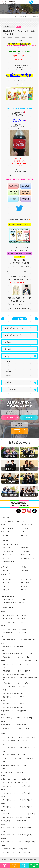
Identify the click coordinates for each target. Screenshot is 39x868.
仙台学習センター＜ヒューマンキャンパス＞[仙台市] (17, 629)
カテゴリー (9, 356)
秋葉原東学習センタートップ (14, 328)
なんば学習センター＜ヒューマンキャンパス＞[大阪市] (18, 758)
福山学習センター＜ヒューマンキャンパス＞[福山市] (17, 786)
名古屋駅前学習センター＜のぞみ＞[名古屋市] (16, 741)
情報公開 (5, 525)
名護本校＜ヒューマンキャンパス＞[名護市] (15, 849)
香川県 (3, 796)
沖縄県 (3, 845)
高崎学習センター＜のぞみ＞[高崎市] (13, 647)
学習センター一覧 (12, 16)
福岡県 (3, 810)
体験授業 (29, 417)
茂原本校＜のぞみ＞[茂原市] (29, 660)
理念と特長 (6, 518)
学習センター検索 (8, 528)
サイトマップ (6, 574)
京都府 (3, 762)
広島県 (3, 776)
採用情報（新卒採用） (9, 562)
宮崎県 (3, 831)
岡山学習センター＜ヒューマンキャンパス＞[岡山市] (17, 793)
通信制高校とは (25, 555)
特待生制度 (6, 558)
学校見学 (5, 571)
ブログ (7, 368)
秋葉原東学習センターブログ (14, 335)
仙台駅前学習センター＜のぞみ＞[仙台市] (15, 633)
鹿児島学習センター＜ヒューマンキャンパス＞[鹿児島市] (19, 842)
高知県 (3, 803)
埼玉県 (3, 650)
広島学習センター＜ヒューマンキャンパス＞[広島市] (17, 779)
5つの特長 (24, 532)
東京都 (3, 667)
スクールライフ (7, 548)
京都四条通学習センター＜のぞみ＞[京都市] (15, 765)
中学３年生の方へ (26, 579)
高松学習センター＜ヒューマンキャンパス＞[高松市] (17, 800)
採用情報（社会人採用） (27, 558)
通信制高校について (27, 525)
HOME (2, 16)
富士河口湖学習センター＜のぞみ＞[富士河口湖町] (17, 718)
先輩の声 (8, 342)
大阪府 (3, 751)
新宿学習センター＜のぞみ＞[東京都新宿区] (15, 674)
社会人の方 (6, 586)
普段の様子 (9, 375)
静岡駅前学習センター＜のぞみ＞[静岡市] (15, 725)
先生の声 (8, 349)
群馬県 (3, 643)
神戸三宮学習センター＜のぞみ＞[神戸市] (15, 772)
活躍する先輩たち (8, 551)
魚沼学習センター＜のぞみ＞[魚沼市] (13, 707)
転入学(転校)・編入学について (11, 544)
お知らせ (8, 362)
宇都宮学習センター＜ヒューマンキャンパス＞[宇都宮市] (19, 640)
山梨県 (3, 714)
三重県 (3, 744)
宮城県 (3, 626)
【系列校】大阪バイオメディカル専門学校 (14, 599)
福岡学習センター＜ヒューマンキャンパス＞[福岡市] (17, 817)
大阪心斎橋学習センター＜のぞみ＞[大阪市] (15, 755)
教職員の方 (6, 590)
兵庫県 (3, 769)
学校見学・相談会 (20, 431)
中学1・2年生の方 (8, 579)
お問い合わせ (25, 571)
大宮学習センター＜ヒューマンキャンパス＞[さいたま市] (19, 653)
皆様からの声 (25, 548)
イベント (8, 365)
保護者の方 (24, 586)
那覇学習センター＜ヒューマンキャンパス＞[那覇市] (17, 852)
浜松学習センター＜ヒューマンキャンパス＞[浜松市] (17, 728)
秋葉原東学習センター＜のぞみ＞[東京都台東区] (17, 683)
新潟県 (3, 700)
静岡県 (3, 721)
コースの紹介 (25, 528)
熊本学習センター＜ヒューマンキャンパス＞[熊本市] (17, 828)
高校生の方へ (7, 583)
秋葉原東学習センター (25, 16)
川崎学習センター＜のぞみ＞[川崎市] (13, 693)
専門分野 (8, 372)
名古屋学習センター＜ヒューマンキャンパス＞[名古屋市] (19, 737)
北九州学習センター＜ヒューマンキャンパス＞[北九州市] (19, 814)
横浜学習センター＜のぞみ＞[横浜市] (13, 697)
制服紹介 (5, 535)
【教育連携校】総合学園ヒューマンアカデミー (15, 603)
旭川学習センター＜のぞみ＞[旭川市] (13, 622)
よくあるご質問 (7, 555)
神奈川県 (4, 690)
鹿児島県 (4, 838)
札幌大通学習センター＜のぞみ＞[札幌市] (15, 615)
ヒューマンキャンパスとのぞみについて (13, 521)
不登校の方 (24, 590)
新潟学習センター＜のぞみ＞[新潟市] (13, 704)
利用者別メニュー (26, 551)
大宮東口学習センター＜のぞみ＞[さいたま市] (16, 657)
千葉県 (3, 660)
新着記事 (8, 383)
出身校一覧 (24, 535)
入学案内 (5, 541)
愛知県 (3, 734)
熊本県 (3, 824)
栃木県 (3, 636)
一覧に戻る (19, 319)
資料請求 (10, 417)
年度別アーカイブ (11, 390)
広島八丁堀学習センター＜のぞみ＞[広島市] (15, 782)
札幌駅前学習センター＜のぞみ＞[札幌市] (15, 619)
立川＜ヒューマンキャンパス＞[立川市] (14, 686)
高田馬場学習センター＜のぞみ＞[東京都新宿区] (17, 671)
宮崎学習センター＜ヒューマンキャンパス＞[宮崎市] (17, 835)
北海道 (3, 612)
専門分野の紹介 (7, 532)
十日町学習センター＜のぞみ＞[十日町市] (15, 711)
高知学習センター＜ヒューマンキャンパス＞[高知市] (17, 807)
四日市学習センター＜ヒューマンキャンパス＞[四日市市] (19, 748)
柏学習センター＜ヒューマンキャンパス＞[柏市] (16, 664)
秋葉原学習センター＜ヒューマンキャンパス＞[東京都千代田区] (20, 679)
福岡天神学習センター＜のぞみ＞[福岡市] (15, 821)
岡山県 (3, 789)
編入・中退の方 (25, 583)
